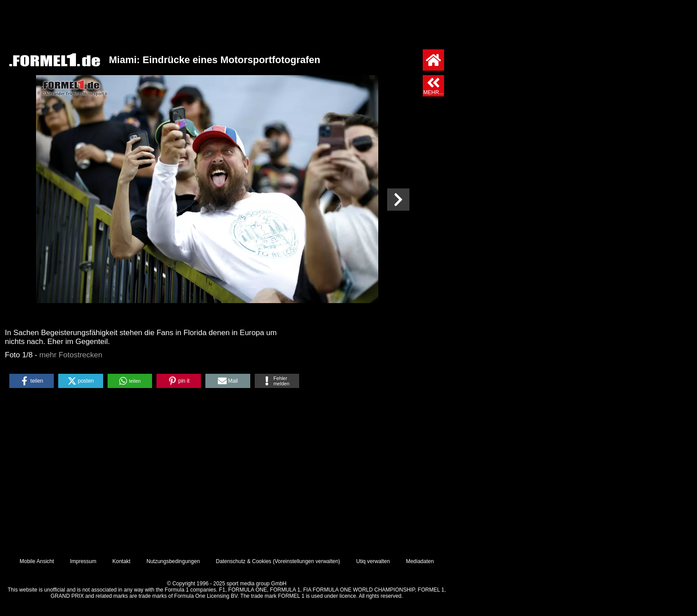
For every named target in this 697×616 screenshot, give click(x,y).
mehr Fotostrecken (71, 355)
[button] (32, 381)
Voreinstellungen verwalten (306, 561)
